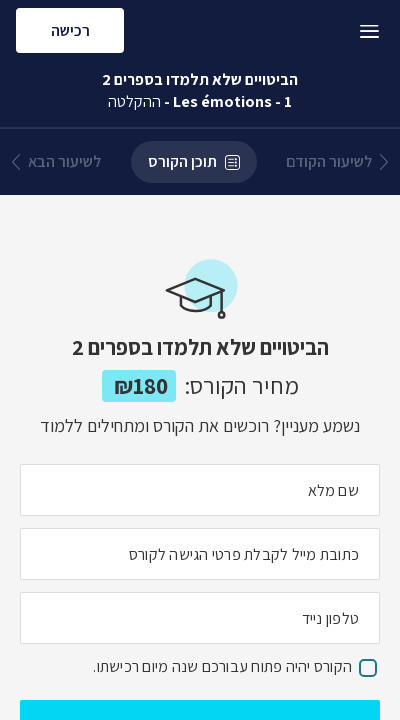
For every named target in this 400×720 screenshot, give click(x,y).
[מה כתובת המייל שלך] (200, 554)
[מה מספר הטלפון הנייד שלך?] (200, 618)
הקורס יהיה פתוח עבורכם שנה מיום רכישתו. (222, 666)
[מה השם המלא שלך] (200, 490)
